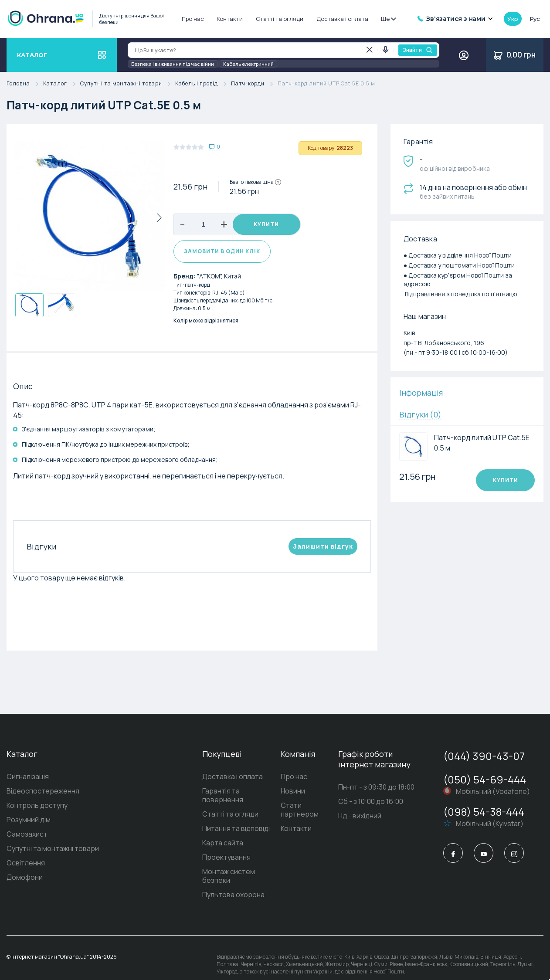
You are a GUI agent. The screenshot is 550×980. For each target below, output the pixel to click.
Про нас (193, 19)
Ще (388, 19)
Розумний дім (29, 824)
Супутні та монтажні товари (128, 84)
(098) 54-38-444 (484, 816)
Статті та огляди (280, 19)
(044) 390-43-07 (484, 761)
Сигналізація (28, 781)
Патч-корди (254, 84)
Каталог (62, 84)
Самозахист (27, 839)
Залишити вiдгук (323, 551)
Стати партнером (300, 810)
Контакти (230, 19)
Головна (25, 84)
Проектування (209, 853)
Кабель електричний (248, 64)
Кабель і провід (203, 84)
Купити (266, 225)
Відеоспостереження (43, 796)
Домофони (25, 882)
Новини (282, 796)
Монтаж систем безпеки (226, 868)
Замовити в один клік (222, 256)
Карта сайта (205, 839)
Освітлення (26, 868)
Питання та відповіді (219, 824)
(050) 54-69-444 (485, 784)
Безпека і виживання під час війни (173, 64)
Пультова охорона (216, 882)
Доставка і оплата (342, 19)
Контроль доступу (37, 810)
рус (535, 19)
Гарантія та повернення (225, 796)
